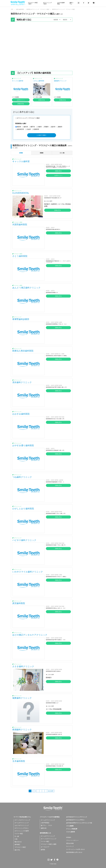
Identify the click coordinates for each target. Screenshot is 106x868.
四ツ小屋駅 (39, 97)
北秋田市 (36, 129)
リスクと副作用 (70, 832)
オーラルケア (45, 847)
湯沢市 (53, 127)
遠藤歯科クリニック (60, 81)
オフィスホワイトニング (22, 820)
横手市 (33, 127)
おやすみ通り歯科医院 (23, 445)
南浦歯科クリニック (22, 730)
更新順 (42, 153)
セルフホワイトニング (22, 825)
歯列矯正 (17, 844)
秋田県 (48, 164)
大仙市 (29, 129)
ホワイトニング (17, 79)
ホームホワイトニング (22, 823)
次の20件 (51, 791)
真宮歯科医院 (19, 603)
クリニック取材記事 (72, 829)
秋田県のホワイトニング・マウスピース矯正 (38, 9)
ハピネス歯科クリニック (24, 540)
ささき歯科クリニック (23, 666)
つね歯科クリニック (22, 477)
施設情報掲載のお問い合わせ (74, 852)
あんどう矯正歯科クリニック (26, 288)
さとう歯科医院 (20, 256)
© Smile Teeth (53, 864)
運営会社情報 (70, 843)
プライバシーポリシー (72, 840)
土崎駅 (60, 322)
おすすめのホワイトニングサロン (75, 820)
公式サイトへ (21, 100)
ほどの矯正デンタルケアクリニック (30, 635)
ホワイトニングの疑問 (22, 831)
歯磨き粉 (44, 828)
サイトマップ (70, 846)
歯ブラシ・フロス (46, 825)
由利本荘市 (20, 129)
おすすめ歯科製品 (61, 3)
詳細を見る (21, 104)
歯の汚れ (17, 850)
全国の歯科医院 (20, 9)
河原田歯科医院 (20, 224)
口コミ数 (62, 153)
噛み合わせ (18, 842)
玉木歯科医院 (19, 761)
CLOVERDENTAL (21, 193)
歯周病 (43, 850)
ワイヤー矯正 (19, 834)
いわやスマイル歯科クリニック (28, 572)
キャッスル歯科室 (18, 81)
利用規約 (69, 837)
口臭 (16, 839)
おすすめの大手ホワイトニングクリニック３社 (79, 823)
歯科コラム (71, 3)
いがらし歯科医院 (39, 81)
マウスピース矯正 (34, 118)
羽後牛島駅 (61, 417)
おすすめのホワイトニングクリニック (77, 817)
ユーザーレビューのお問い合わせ (75, 849)
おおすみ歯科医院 (21, 414)
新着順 (21, 153)
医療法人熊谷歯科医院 (23, 351)
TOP (12, 9)
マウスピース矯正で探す (33, 3)
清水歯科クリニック (22, 382)
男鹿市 (46, 127)
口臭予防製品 (45, 823)
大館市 (40, 127)
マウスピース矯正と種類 (49, 844)
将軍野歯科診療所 (21, 319)
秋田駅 (17, 97)
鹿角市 (60, 127)
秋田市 (19, 127)
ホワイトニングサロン (22, 828)
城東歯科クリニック (22, 698)
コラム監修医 (70, 826)
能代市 (26, 127)
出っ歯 (17, 836)
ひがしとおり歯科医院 (23, 509)
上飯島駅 (61, 480)
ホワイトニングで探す (47, 3)
